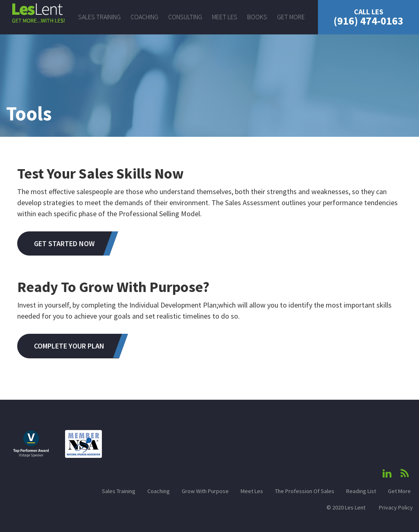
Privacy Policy (396, 507)
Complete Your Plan (69, 346)
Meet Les (225, 17)
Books (257, 17)
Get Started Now (64, 243)
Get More (291, 17)
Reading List (361, 491)
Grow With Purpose (205, 491)
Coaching (144, 17)
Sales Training (99, 17)
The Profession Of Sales (305, 491)
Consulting (185, 17)
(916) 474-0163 (368, 17)
